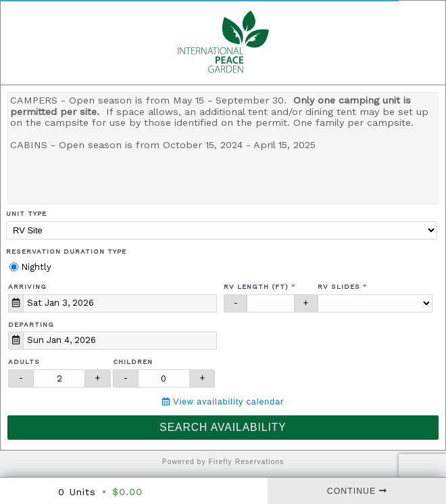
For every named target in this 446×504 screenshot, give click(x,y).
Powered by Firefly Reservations (223, 462)
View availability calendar (223, 402)
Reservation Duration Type (66, 251)
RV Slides (339, 287)
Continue (357, 491)
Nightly (30, 267)
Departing (31, 324)
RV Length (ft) (256, 287)
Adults (24, 362)
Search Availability (223, 427)
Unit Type (26, 213)
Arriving (27, 287)
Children (133, 362)
